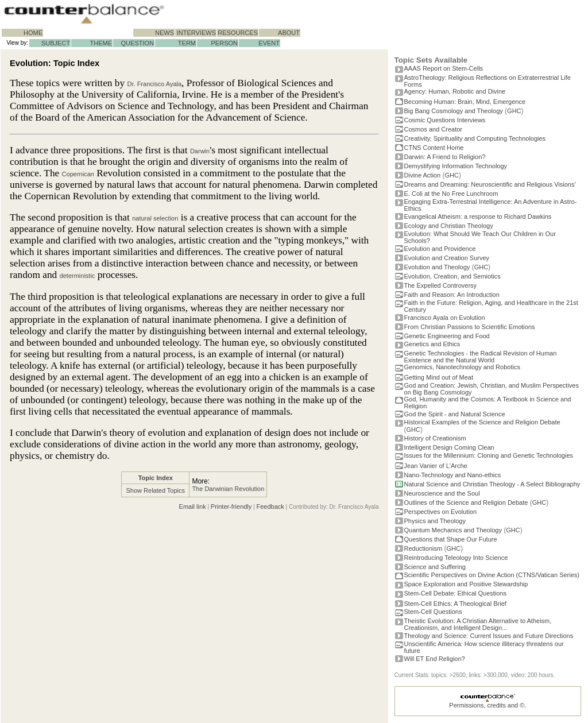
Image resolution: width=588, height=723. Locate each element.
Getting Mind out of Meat (439, 377)
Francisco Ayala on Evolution (445, 318)
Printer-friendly (231, 507)
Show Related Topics (156, 490)
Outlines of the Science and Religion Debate (466, 502)
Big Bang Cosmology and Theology (454, 111)
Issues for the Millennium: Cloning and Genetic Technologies (489, 455)
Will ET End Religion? (435, 659)
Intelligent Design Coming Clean (449, 447)
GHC (514, 111)
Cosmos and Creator (434, 129)
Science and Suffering (435, 567)
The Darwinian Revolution (228, 489)
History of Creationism (435, 438)
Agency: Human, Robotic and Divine (455, 91)
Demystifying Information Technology (456, 166)
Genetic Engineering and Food (447, 336)
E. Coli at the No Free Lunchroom (451, 194)
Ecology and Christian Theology (449, 226)
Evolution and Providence (440, 249)
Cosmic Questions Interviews (445, 120)
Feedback (270, 507)
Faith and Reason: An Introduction (452, 295)
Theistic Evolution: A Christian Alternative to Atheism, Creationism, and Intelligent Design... (478, 624)
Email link (193, 507)
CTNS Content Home (434, 148)
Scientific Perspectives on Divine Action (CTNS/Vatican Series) (492, 575)
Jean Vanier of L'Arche (436, 466)
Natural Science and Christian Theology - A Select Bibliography (492, 484)
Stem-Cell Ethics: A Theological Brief (455, 604)
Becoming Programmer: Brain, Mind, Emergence (465, 102)
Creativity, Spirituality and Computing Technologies (475, 138)
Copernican (78, 174)
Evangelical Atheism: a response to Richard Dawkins (478, 216)
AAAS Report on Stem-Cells (444, 68)
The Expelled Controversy (441, 285)
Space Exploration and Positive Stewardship (466, 584)
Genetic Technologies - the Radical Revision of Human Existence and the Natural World (481, 357)
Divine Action (423, 175)
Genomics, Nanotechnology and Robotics (462, 367)
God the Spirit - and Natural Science (455, 414)
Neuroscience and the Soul (442, 493)
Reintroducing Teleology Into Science (456, 558)
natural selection (155, 218)
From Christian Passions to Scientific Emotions (470, 327)
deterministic (78, 276)
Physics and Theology (435, 521)
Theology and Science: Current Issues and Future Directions (489, 636)
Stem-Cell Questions (433, 612)
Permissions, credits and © (487, 705)
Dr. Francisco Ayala (155, 84)
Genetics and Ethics (432, 344)
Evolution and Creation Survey (447, 258)
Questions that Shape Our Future (451, 539)
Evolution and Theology (437, 267)
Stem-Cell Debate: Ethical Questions (456, 593)
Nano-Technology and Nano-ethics (453, 475)
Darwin (200, 151)
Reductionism (423, 548)
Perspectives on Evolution (441, 512)
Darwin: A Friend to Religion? (445, 157)
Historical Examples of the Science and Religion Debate (482, 422)
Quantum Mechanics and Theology (453, 530)
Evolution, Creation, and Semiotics (452, 276)
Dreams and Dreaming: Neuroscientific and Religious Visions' (490, 184)
